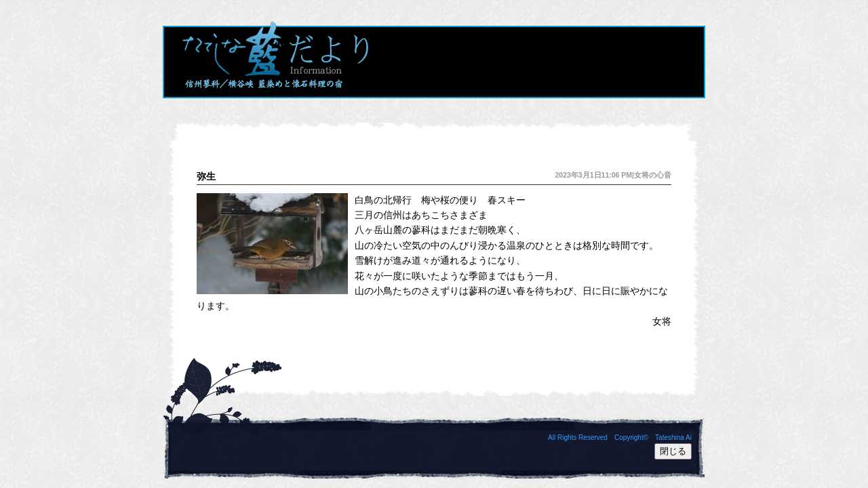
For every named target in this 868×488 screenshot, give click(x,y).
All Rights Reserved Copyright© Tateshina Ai (620, 438)
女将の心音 (653, 175)
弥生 (206, 177)
